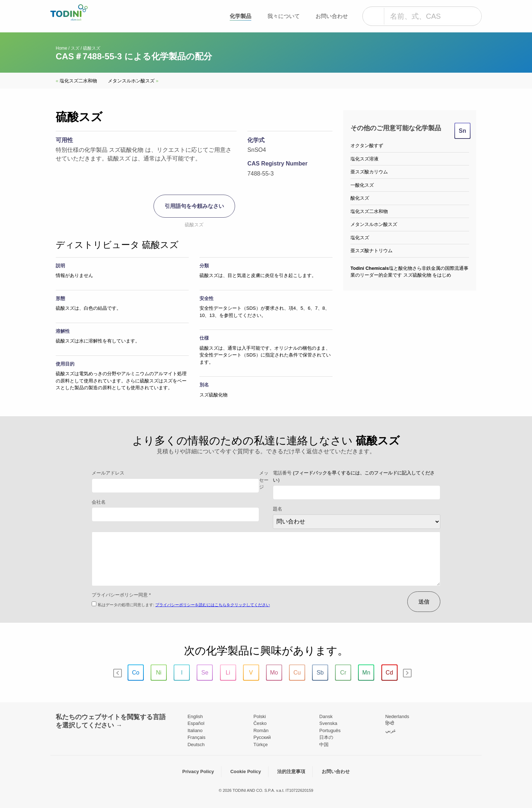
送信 (424, 602)
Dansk (326, 716)
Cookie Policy (246, 771)
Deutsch (196, 745)
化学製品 (240, 16)
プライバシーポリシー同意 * (121, 595)
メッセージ (264, 480)
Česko (260, 723)
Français (197, 737)
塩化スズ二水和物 (76, 81)
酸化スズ (360, 198)
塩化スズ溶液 (364, 159)
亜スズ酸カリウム (369, 172)
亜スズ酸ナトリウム (372, 251)
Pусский (262, 737)
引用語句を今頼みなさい (194, 206)
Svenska (328, 723)
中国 (324, 745)
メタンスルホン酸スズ (133, 81)
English (195, 716)
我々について (284, 16)
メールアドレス (108, 473)
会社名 (99, 502)
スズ (75, 48)
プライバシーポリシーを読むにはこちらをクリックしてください (213, 605)
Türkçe (261, 745)
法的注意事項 (291, 771)
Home (61, 48)
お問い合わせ (332, 16)
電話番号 (354, 476)
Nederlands (397, 716)
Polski (260, 716)
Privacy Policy (198, 771)
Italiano (195, 730)
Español (196, 723)
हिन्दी (390, 723)
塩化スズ (360, 238)
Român (261, 730)
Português (330, 730)
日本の (326, 737)
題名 (278, 509)
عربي (391, 730)
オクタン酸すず (367, 146)
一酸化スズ (362, 185)
